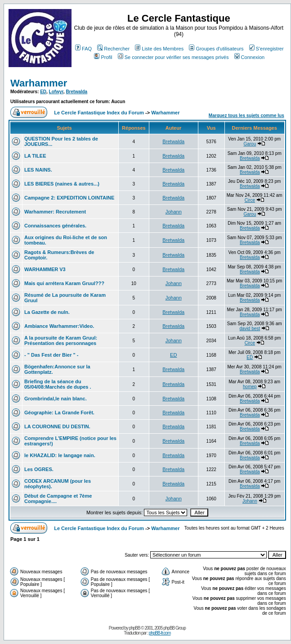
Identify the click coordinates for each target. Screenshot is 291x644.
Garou (250, 144)
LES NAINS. (38, 170)
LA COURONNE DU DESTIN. (57, 426)
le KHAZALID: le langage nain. (60, 455)
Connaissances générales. (55, 226)
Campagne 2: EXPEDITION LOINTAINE (69, 198)
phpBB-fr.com (160, 633)
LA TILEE (35, 156)
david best (250, 329)
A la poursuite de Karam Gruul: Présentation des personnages (61, 340)
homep (250, 387)
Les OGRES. (39, 469)
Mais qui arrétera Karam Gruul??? (64, 283)
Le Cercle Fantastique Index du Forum (99, 113)
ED (43, 92)
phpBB (134, 628)
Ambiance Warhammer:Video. (59, 326)
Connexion (250, 57)
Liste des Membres (159, 49)
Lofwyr (56, 92)
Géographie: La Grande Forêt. (59, 413)
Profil (103, 57)
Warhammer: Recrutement (55, 212)
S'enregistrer (266, 49)
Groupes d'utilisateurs (216, 49)
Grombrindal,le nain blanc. (56, 399)
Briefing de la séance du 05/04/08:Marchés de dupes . (58, 384)
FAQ (83, 49)
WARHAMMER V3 (45, 269)
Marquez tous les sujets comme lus (246, 116)
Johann (174, 212)
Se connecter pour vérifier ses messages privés (173, 57)
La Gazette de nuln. (47, 312)
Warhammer (39, 83)
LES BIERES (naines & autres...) (62, 184)
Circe (250, 200)
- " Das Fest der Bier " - (51, 355)
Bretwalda (76, 92)
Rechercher (113, 49)
